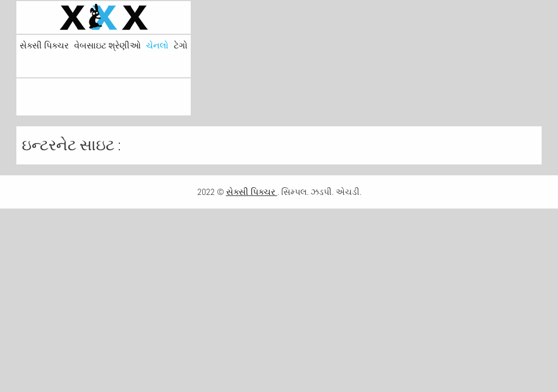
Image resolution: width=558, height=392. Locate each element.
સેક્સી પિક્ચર (44, 46)
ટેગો (181, 46)
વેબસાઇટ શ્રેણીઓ (107, 46)
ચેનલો (157, 46)
